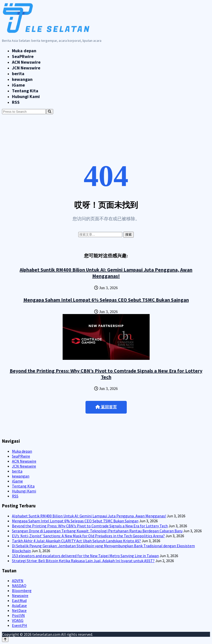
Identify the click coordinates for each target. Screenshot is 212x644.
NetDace (19, 610)
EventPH (20, 625)
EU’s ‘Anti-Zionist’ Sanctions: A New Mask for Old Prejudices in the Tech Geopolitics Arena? (88, 536)
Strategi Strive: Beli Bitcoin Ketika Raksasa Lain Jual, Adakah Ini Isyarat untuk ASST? (83, 561)
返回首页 (106, 407)
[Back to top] (5, 639)
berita (18, 74)
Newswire (20, 595)
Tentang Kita (25, 91)
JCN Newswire (26, 68)
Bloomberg (22, 590)
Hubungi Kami (26, 96)
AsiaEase (19, 605)
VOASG (18, 620)
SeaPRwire (23, 56)
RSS (16, 102)
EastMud (19, 600)
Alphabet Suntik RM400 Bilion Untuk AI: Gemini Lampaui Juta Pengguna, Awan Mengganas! (106, 273)
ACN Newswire (26, 62)
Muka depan (24, 51)
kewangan (22, 79)
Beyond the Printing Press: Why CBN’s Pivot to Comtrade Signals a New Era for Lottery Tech (106, 374)
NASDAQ (19, 586)
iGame (18, 85)
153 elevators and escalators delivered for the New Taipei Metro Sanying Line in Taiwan (85, 556)
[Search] (50, 112)
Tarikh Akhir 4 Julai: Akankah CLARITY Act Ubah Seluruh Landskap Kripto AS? (76, 541)
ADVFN (18, 581)
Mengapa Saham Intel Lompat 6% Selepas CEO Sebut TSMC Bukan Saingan (106, 300)
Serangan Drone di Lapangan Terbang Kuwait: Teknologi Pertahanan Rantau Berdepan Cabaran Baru (97, 531)
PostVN (18, 615)
